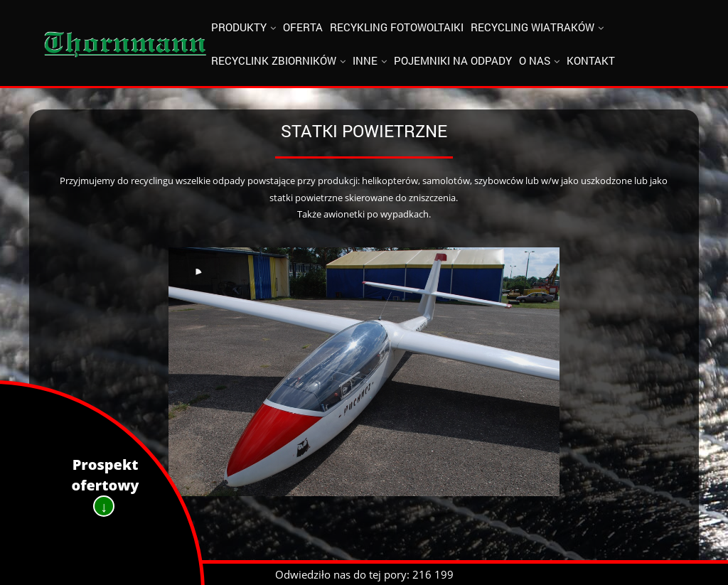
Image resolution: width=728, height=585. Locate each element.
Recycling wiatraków (532, 27)
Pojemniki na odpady (453, 60)
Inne (365, 60)
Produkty (239, 27)
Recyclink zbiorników (274, 60)
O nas (535, 60)
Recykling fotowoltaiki (397, 27)
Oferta (303, 27)
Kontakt (591, 60)
